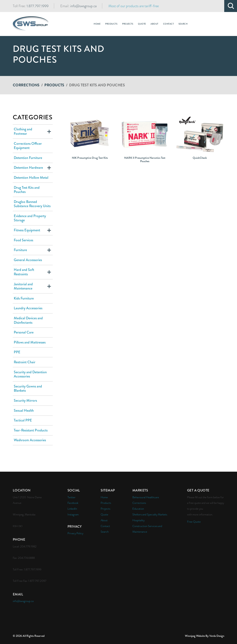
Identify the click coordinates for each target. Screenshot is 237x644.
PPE (17, 352)
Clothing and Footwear (23, 131)
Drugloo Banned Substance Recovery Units (32, 204)
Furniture (20, 250)
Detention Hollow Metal (31, 178)
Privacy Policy (75, 533)
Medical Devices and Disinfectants (28, 320)
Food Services (23, 240)
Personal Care (24, 332)
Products (54, 85)
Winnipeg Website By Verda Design (205, 636)
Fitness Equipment (27, 230)
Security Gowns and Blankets (28, 388)
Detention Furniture (28, 158)
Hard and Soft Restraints (24, 272)
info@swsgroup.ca (83, 6)
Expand (49, 132)
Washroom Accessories (30, 440)
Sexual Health (24, 410)
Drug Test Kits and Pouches (27, 190)
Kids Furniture (24, 298)
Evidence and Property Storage (30, 218)
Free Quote (194, 522)
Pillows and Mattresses (30, 342)
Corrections (26, 85)
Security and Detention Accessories (30, 374)
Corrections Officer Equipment (28, 146)
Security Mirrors (25, 400)
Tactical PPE (23, 420)
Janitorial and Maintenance (23, 286)
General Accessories (28, 260)
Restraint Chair (25, 362)
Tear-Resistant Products (31, 430)
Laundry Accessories (28, 308)
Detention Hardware (28, 168)
